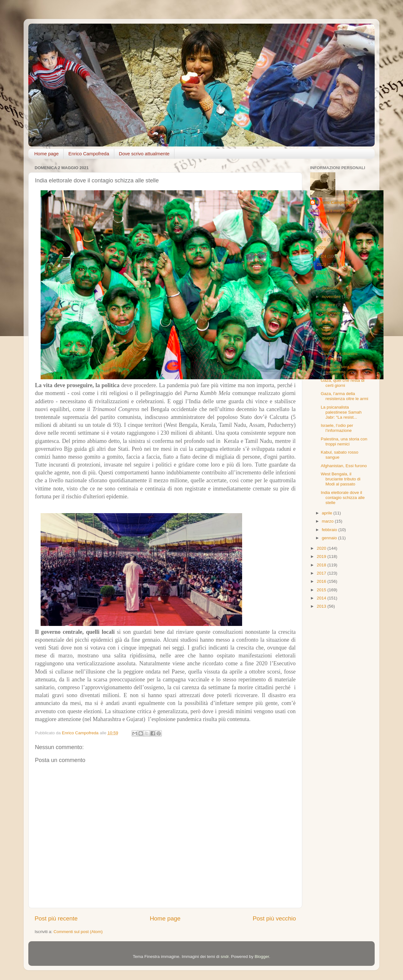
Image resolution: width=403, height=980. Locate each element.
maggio (329, 346)
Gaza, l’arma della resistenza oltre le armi (345, 396)
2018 (322, 565)
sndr (225, 957)
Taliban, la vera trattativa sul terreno (344, 369)
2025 (322, 248)
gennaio (330, 538)
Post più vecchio (274, 918)
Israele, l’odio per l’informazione (337, 428)
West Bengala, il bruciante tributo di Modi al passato (341, 479)
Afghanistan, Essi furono (344, 466)
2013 (322, 606)
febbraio (330, 530)
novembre (332, 297)
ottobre (329, 305)
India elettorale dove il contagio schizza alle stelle (343, 498)
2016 (322, 581)
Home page (47, 154)
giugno (329, 338)
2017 (322, 573)
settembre (332, 313)
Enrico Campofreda (89, 154)
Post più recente (56, 918)
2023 (322, 264)
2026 (322, 240)
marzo (328, 521)
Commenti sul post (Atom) (78, 932)
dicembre (331, 288)
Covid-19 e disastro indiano (339, 356)
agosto (329, 321)
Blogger (262, 957)
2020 (322, 548)
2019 (322, 556)
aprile (328, 513)
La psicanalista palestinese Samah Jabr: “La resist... (341, 412)
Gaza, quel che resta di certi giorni (343, 383)
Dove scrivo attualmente (144, 154)
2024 (322, 256)
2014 (322, 598)
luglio (327, 330)
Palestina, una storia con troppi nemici (344, 441)
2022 (322, 273)
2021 (322, 281)
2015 (322, 590)
